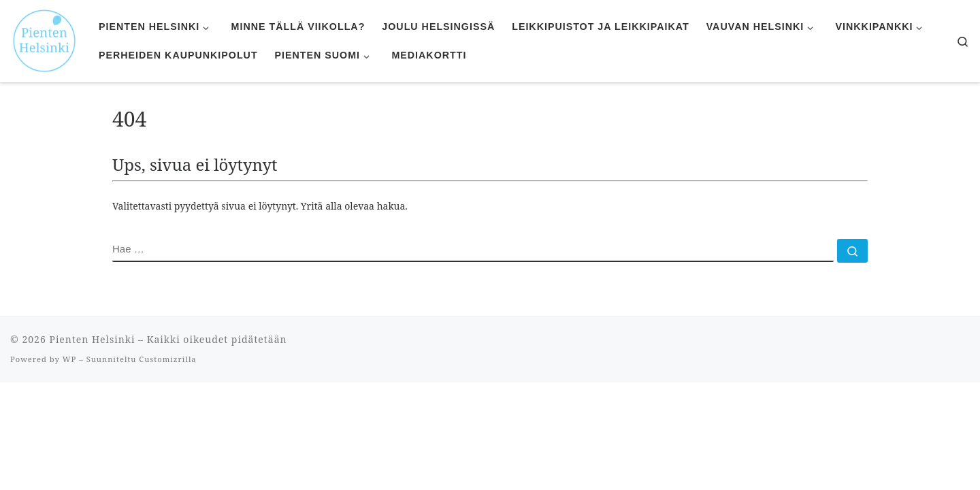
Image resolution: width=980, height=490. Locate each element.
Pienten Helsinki (92, 339)
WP (69, 359)
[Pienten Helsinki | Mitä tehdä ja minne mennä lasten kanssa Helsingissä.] (44, 39)
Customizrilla (167, 359)
